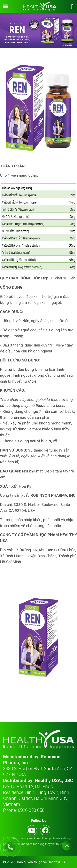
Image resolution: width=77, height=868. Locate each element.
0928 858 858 (31, 810)
